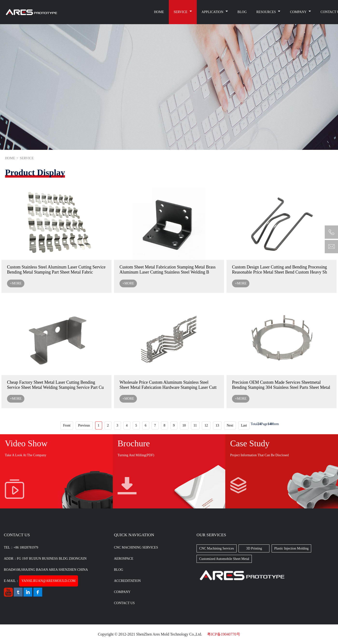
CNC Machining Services (136, 547)
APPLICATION (213, 12)
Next (230, 425)
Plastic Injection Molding (291, 548)
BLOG (242, 12)
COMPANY (299, 12)
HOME (159, 12)
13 (217, 425)
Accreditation (127, 581)
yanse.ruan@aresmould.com (49, 581)
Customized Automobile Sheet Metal (224, 559)
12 (206, 425)
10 (184, 425)
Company (122, 592)
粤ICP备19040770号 (224, 634)
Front (67, 425)
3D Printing (254, 548)
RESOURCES (267, 12)
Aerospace (124, 559)
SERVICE (181, 12)
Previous (84, 425)
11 (195, 425)
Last (244, 425)
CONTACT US (124, 603)
